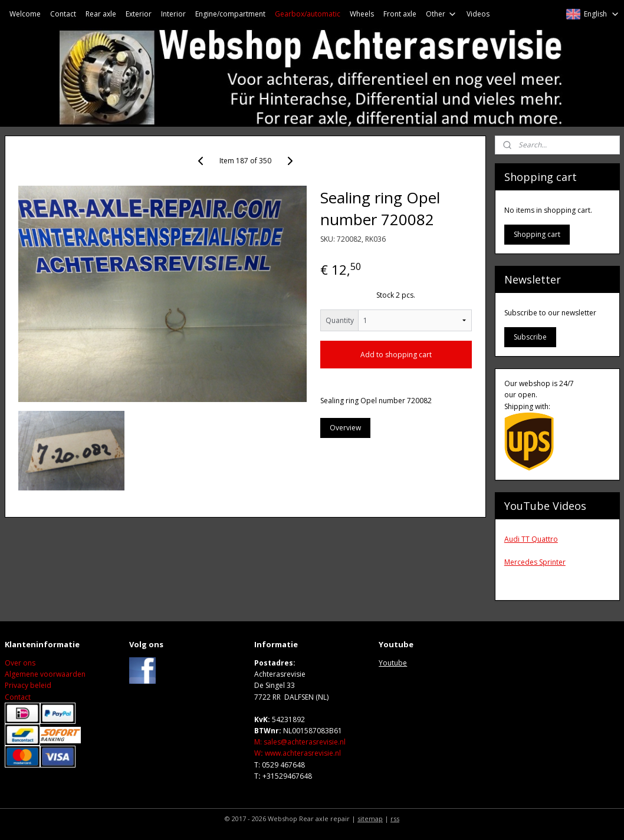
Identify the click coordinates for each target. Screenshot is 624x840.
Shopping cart (537, 234)
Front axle (400, 14)
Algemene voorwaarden (45, 674)
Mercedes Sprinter (535, 562)
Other (441, 14)
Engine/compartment (230, 14)
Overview (345, 428)
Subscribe (530, 337)
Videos (478, 14)
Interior (173, 14)
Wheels (362, 14)
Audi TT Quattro (531, 539)
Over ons (20, 663)
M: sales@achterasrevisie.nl (300, 742)
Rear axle (101, 14)
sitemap (370, 818)
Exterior (139, 14)
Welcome (25, 14)
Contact (63, 14)
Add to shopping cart (396, 355)
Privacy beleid (28, 685)
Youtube (393, 663)
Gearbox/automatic (308, 14)
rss (395, 818)
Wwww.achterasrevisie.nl (298, 753)
